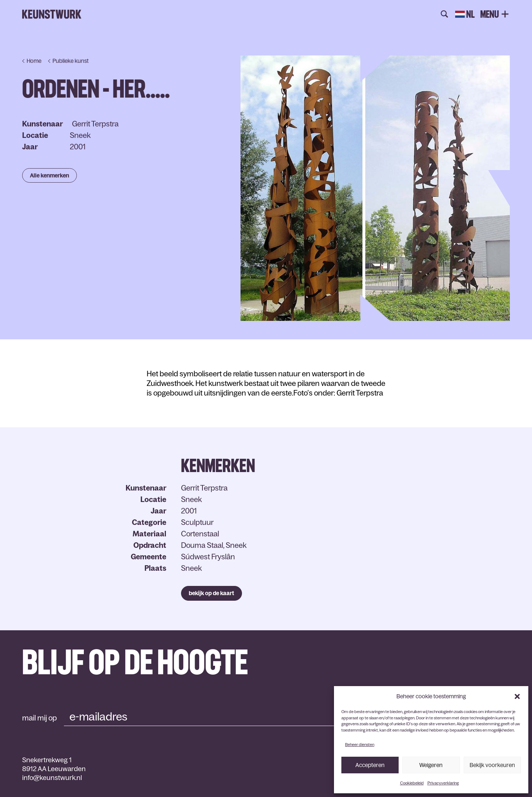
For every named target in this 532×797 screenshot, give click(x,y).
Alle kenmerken (50, 175)
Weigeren (431, 765)
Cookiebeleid (412, 783)
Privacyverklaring (443, 783)
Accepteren (370, 765)
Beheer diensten (360, 745)
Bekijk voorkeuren (492, 765)
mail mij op (40, 718)
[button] (517, 696)
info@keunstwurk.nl (52, 778)
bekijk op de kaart (212, 593)
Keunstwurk (52, 14)
